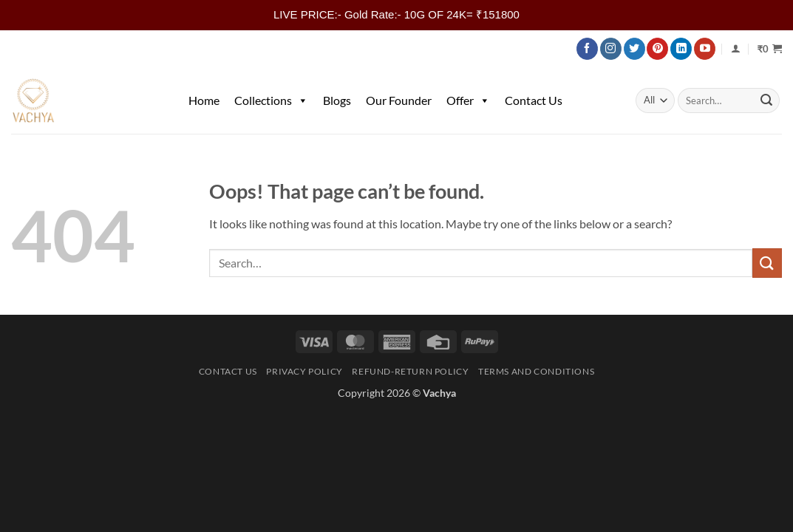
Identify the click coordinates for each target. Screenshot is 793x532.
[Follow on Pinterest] (657, 49)
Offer (468, 100)
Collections (271, 100)
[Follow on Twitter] (634, 49)
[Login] (736, 48)
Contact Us (534, 100)
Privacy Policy (304, 371)
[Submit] (766, 100)
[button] (770, 49)
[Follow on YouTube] (705, 49)
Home (204, 100)
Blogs (337, 100)
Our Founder (399, 100)
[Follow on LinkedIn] (681, 49)
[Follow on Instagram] (611, 49)
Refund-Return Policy (410, 371)
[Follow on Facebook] (587, 49)
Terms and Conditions (536, 371)
